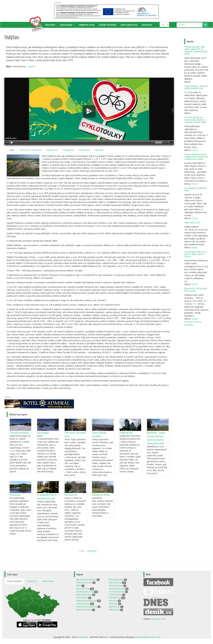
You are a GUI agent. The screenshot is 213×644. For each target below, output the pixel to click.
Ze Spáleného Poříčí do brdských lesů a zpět (47, 497)
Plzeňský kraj (115, 582)
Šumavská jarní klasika (19, 433)
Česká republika (14, 581)
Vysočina (113, 601)
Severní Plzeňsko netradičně (99, 434)
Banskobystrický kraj (86, 580)
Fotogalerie (68, 150)
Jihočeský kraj (83, 589)
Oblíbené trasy (87, 25)
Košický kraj (82, 598)
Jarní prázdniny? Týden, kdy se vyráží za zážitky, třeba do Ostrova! (195, 254)
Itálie (79, 585)
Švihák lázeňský (108, 25)
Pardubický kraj (116, 580)
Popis (12, 150)
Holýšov (32, 66)
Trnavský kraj (115, 595)
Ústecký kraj (115, 598)
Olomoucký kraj (84, 610)
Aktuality (50, 25)
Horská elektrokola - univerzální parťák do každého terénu (196, 87)
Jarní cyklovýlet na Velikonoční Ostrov (196, 189)
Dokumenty (85, 150)
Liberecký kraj (83, 604)
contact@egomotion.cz (148, 637)
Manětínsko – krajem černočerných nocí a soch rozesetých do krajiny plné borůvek (156, 438)
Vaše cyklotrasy (129, 25)
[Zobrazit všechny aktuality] (193, 323)
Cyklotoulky (67, 25)
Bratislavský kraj (84, 582)
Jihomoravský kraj (85, 592)
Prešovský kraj (116, 585)
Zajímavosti (52, 150)
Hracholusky (15, 495)
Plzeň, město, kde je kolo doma (75, 434)
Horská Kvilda (43, 433)
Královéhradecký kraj (86, 601)
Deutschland (48, 581)
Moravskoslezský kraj (87, 607)
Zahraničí (113, 604)
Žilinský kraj (114, 607)
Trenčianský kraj (117, 592)
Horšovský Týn (71, 495)
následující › (92, 551)
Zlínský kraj (114, 610)
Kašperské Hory (126, 433)
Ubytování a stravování (30, 150)
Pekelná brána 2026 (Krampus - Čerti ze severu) (196, 290)
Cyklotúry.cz (158, 619)
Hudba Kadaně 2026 (192, 222)
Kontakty (147, 25)
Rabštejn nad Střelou (101, 495)
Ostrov (195, 150)
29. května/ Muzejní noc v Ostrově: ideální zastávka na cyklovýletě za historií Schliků (195, 120)
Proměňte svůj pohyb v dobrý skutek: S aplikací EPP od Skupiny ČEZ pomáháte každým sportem (196, 50)
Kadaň (195, 247)
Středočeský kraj (117, 589)
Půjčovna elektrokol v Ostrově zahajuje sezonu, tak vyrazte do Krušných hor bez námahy (196, 157)
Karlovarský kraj (84, 595)
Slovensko (32, 581)
